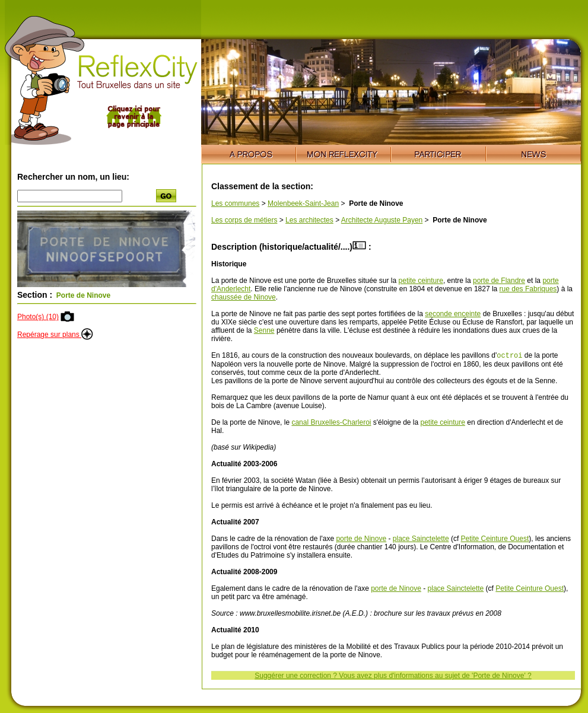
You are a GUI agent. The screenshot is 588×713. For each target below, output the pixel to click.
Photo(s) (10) (38, 317)
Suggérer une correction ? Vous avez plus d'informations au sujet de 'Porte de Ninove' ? (393, 677)
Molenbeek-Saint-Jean (303, 203)
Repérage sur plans (55, 335)
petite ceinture (421, 281)
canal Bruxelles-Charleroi (331, 424)
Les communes (235, 203)
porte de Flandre (499, 281)
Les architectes (309, 220)
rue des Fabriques (528, 289)
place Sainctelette (421, 540)
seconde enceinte (453, 314)
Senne (264, 330)
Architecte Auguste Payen (382, 220)
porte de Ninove (361, 540)
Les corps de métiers (244, 220)
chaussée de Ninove (244, 297)
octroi (509, 356)
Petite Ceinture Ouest (495, 540)
